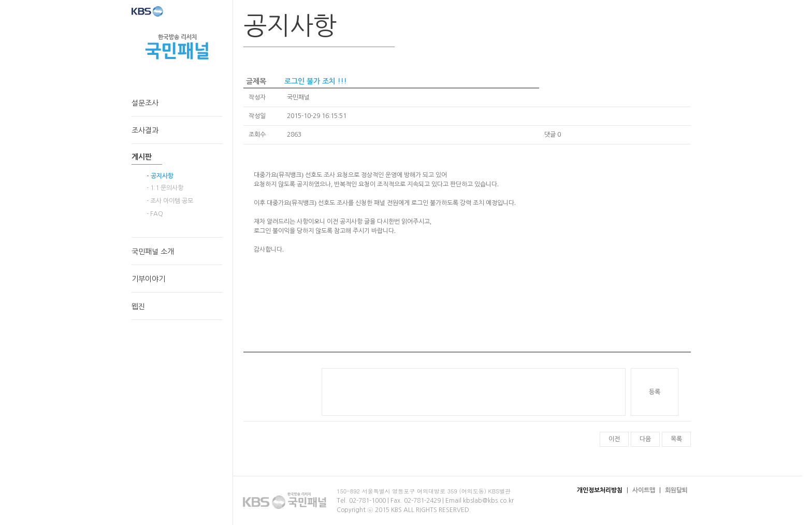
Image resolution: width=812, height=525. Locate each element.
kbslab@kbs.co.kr (488, 501)
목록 (676, 439)
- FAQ (155, 214)
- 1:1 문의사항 (165, 188)
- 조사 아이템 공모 (170, 201)
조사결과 (145, 130)
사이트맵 (644, 490)
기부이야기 (148, 279)
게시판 (142, 157)
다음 (645, 439)
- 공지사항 (160, 176)
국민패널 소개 (153, 252)
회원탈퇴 (676, 490)
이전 (614, 439)
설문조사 (145, 103)
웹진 (138, 307)
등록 (655, 392)
